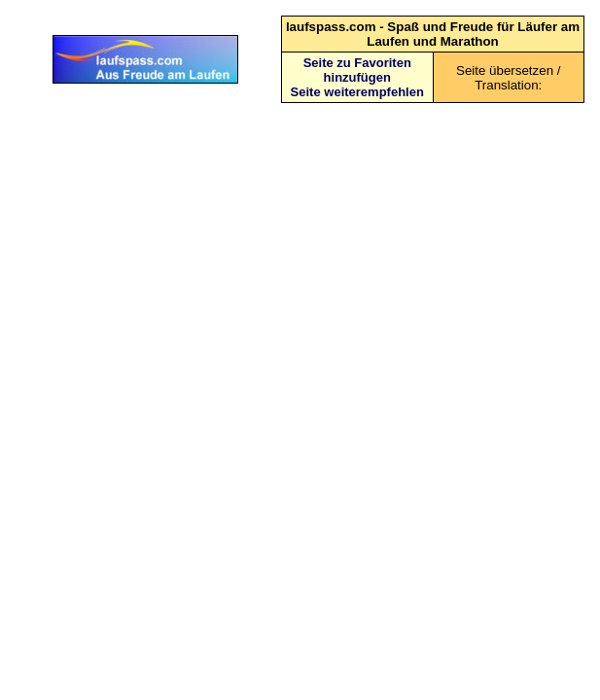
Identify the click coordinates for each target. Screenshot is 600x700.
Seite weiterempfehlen (357, 92)
